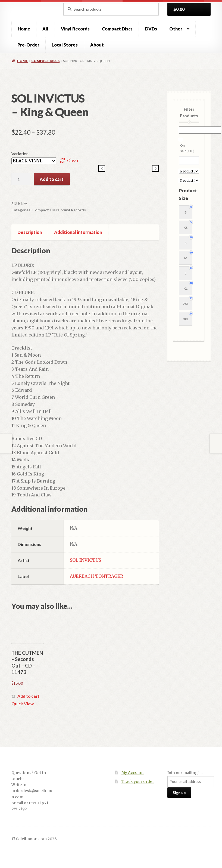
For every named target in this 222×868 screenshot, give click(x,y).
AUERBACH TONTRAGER (96, 576)
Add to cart (52, 179)
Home (24, 29)
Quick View (23, 704)
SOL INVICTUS (85, 560)
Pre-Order (28, 45)
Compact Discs (117, 29)
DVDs (151, 29)
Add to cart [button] (28, 696)
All (45, 29)
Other (176, 29)
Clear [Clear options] (73, 160)
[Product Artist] (189, 171)
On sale (187, 148)
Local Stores (65, 45)
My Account (133, 773)
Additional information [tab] (78, 232)
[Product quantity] (21, 179)
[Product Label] (189, 180)
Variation (20, 154)
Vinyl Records (75, 29)
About (97, 45)
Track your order (138, 782)
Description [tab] (30, 232)
